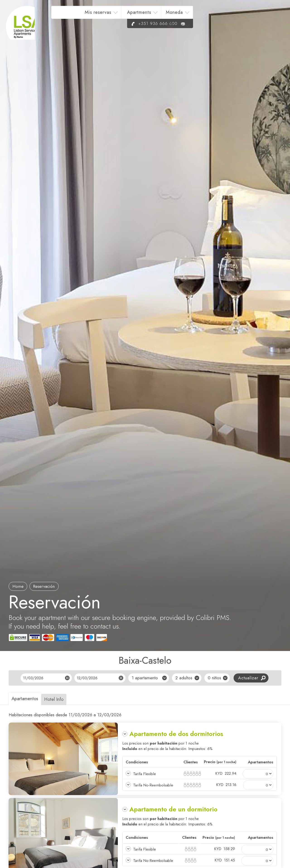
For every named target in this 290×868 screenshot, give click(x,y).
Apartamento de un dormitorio (173, 809)
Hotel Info (59, 699)
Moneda (233, 15)
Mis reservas (157, 15)
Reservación (48, 586)
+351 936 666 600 (241, 26)
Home (19, 586)
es (269, 15)
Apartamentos (26, 699)
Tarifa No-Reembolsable (153, 785)
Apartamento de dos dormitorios (176, 734)
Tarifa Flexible (145, 774)
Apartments (198, 15)
